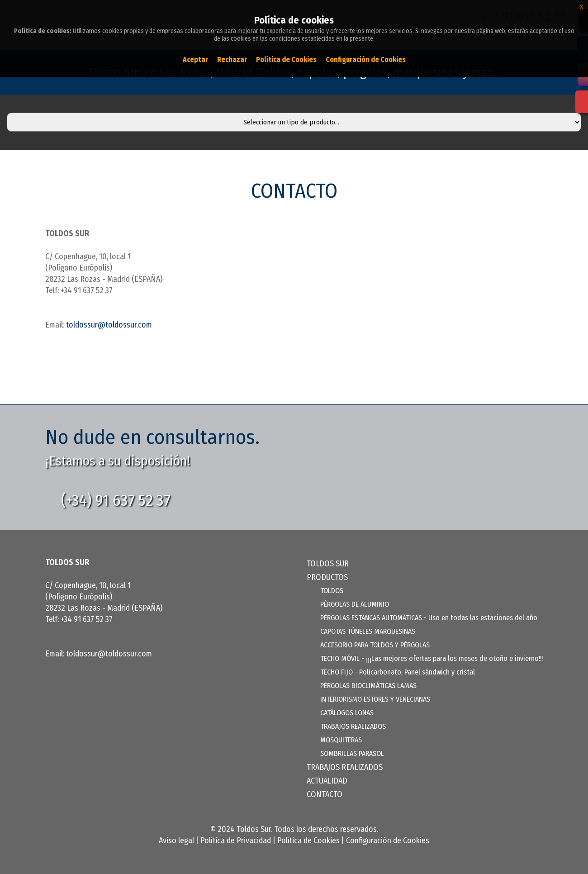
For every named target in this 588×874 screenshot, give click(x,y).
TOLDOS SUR (328, 564)
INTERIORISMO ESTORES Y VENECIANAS (375, 699)
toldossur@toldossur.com (109, 325)
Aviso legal (176, 841)
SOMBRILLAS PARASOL (352, 753)
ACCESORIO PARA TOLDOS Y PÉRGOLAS (375, 645)
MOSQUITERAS (341, 740)
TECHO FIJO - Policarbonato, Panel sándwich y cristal (398, 672)
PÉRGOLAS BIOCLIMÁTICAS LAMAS (368, 686)
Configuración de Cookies (388, 841)
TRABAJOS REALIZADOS (353, 726)
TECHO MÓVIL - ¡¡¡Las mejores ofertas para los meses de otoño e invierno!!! (432, 658)
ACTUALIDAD (327, 781)
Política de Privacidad (236, 841)
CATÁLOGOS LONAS (347, 713)
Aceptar (195, 59)
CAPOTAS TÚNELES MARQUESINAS (368, 631)
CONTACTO (325, 794)
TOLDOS (332, 591)
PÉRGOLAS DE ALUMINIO (355, 604)
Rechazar (232, 59)
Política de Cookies (308, 841)
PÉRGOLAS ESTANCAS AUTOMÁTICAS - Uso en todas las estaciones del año (429, 618)
